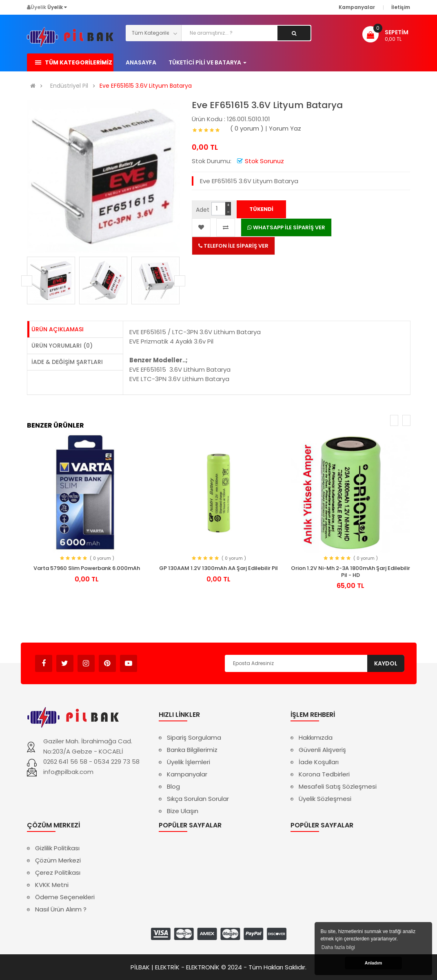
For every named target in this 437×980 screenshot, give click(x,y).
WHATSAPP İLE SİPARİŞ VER (286, 227)
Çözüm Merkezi (58, 860)
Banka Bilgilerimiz (192, 750)
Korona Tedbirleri (324, 774)
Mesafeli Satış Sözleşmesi (338, 786)
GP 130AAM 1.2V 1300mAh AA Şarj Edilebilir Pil (218, 568)
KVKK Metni (52, 885)
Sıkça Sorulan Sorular (198, 799)
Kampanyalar (187, 774)
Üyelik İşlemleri (189, 762)
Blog (173, 786)
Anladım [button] (374, 963)
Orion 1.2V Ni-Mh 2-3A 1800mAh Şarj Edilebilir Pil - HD (350, 572)
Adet (203, 210)
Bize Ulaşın (183, 811)
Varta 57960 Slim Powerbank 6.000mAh (87, 568)
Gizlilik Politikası (57, 848)
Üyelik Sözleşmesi (325, 799)
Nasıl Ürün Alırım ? (61, 909)
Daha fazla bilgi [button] (338, 947)
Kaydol (386, 663)
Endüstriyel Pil (69, 86)
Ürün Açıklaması (58, 329)
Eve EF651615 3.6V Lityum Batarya (146, 86)
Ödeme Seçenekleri (65, 897)
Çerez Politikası (58, 872)
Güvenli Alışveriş (322, 750)
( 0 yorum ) (247, 128)
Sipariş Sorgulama (194, 737)
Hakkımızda (316, 737)
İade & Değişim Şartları (67, 362)
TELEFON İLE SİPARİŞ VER (233, 246)
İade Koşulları (319, 762)
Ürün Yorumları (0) (62, 346)
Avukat (150, 660)
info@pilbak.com (68, 772)
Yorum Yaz (285, 128)
